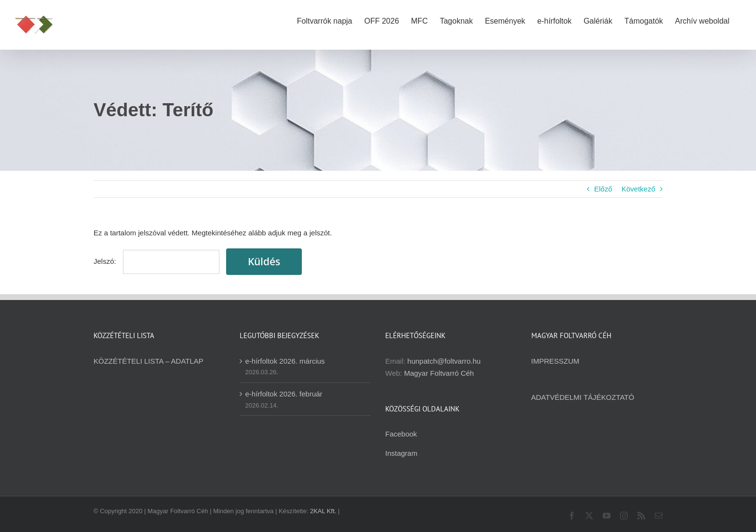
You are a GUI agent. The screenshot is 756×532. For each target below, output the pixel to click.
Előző (603, 189)
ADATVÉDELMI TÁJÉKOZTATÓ (583, 397)
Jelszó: (156, 261)
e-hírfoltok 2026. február (284, 394)
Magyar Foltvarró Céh (439, 373)
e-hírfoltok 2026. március (285, 361)
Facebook (401, 434)
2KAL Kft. (323, 511)
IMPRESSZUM (555, 361)
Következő (638, 189)
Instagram (401, 453)
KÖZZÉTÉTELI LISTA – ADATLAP (148, 361)
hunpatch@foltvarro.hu (444, 361)
